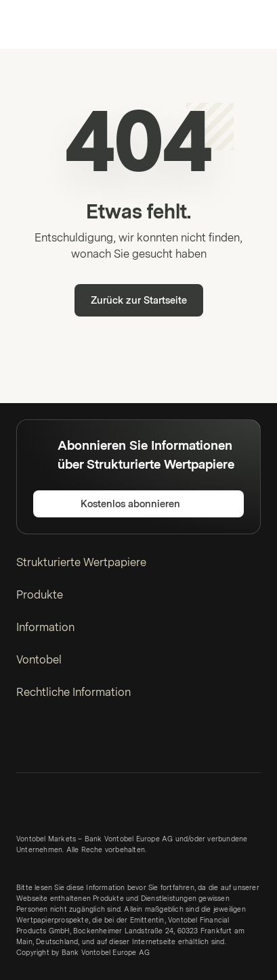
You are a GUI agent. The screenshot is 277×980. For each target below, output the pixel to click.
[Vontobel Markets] (53, 24)
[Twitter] (46, 742)
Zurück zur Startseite (139, 301)
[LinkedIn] (24, 742)
